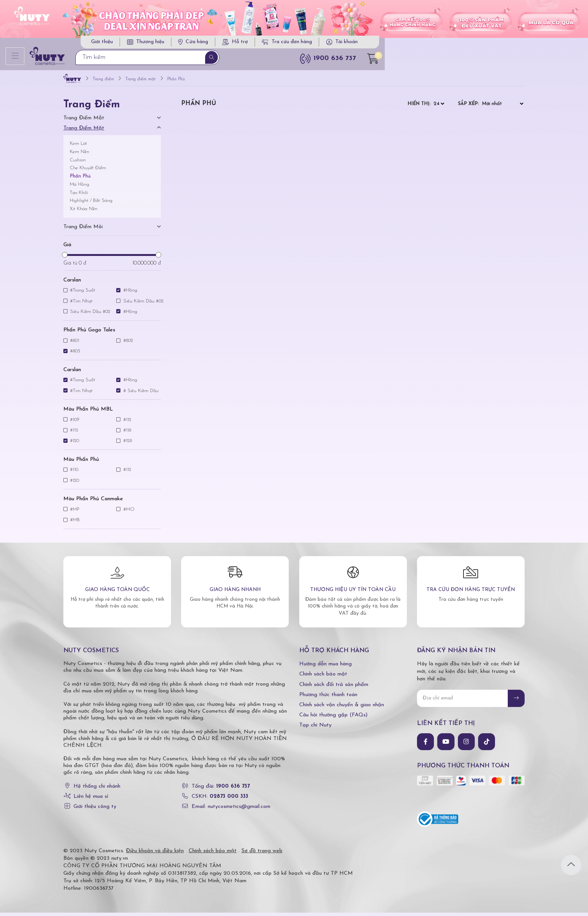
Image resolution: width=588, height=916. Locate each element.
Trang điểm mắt (84, 121)
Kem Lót (78, 147)
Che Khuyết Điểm (88, 171)
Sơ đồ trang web (262, 854)
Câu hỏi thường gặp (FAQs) (333, 718)
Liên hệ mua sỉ (91, 799)
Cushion (78, 163)
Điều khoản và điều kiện (155, 854)
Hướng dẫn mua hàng (325, 667)
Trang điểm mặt (84, 132)
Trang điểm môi (83, 230)
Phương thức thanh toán (328, 698)
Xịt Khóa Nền (84, 212)
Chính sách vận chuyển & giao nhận (342, 708)
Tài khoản (492, 44)
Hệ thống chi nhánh (97, 789)
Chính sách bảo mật (323, 678)
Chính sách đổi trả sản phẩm (334, 688)
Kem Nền (79, 155)
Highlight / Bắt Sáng (91, 204)
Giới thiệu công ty (95, 810)
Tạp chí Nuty (315, 729)
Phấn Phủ (80, 180)
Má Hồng (79, 187)
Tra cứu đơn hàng (433, 44)
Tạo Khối (79, 196)
